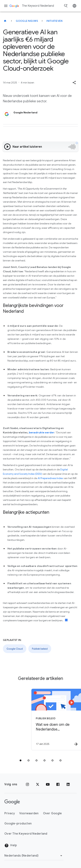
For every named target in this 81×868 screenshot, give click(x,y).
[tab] (21, 760)
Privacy (10, 813)
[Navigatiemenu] (6, 6)
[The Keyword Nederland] (5, 21)
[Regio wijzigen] (34, 856)
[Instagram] (27, 784)
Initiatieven (54, 21)
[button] (74, 83)
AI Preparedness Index (50, 478)
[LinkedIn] (68, 784)
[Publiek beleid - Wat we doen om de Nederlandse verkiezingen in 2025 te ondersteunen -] (43, 719)
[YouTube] (48, 784)
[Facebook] (58, 784)
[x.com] (38, 784)
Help (11, 846)
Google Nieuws (27, 21)
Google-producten (18, 824)
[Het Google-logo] (12, 802)
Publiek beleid (40, 649)
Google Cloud (15, 649)
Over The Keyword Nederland (26, 834)
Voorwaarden (29, 813)
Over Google (52, 813)
